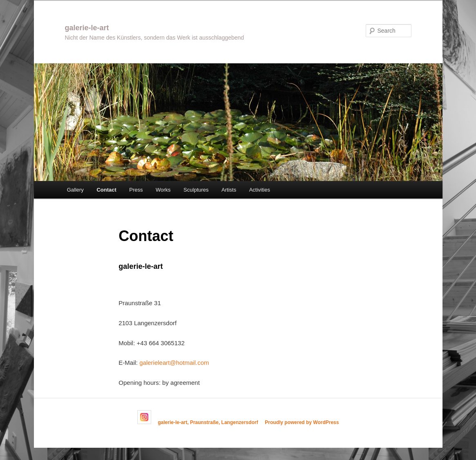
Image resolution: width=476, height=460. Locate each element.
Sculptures (196, 190)
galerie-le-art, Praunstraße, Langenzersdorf (208, 422)
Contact (106, 190)
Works (163, 190)
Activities (260, 190)
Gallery (75, 190)
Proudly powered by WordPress (302, 422)
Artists (229, 190)
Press (136, 190)
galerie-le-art (87, 28)
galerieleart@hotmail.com (174, 363)
